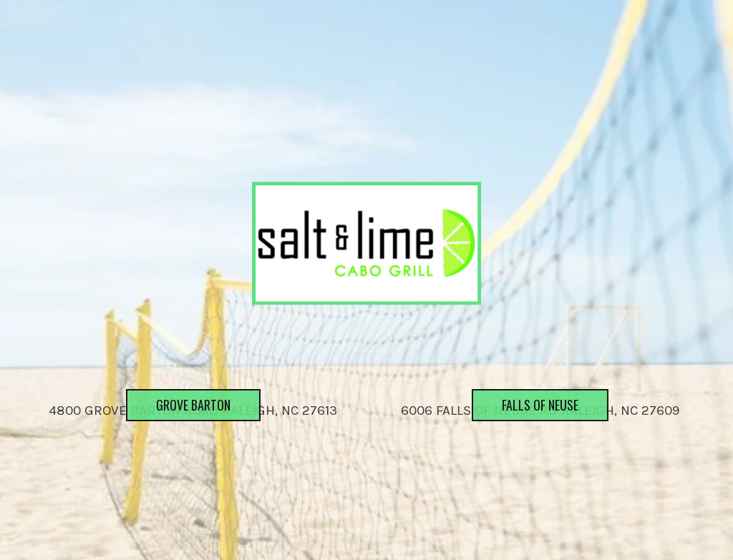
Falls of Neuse (525, 435)
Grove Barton (178, 435)
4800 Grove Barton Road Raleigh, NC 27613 (193, 411)
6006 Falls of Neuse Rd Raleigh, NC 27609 (540, 411)
